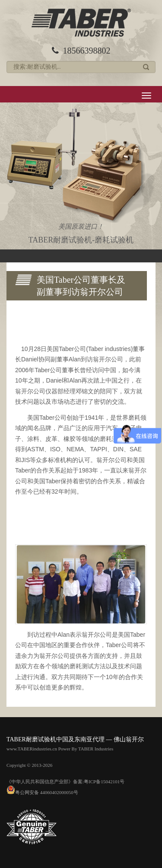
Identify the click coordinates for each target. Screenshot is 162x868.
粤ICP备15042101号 (104, 782)
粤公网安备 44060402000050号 (42, 792)
